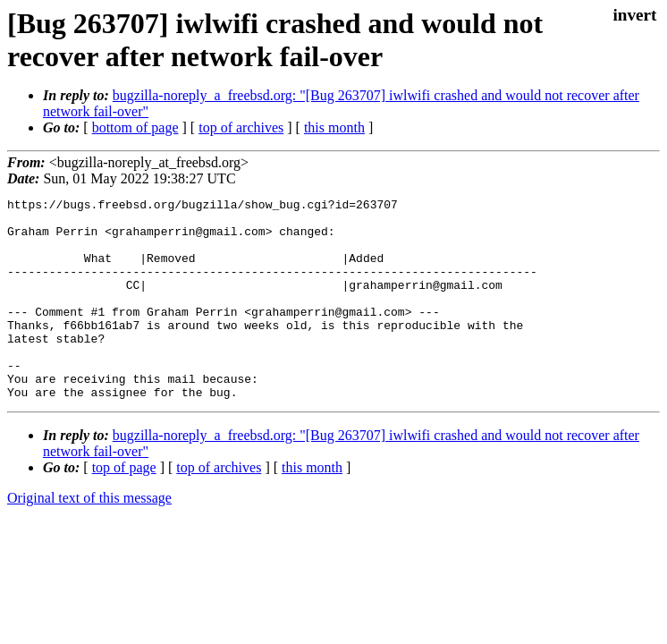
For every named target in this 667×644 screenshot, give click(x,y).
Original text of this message (89, 538)
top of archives (241, 127)
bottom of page (135, 127)
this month (334, 127)
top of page (124, 508)
